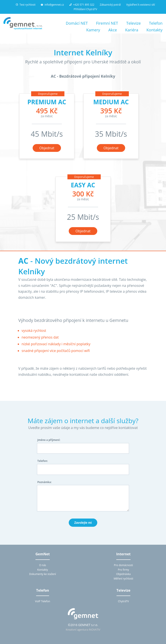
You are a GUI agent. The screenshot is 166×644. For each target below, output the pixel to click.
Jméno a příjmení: (49, 440)
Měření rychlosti (123, 579)
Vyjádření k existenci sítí (141, 5)
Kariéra (132, 30)
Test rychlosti (26, 5)
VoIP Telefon (43, 601)
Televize (133, 23)
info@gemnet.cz (52, 5)
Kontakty (155, 30)
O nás (43, 565)
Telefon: (43, 461)
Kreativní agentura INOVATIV (83, 630)
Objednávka (124, 574)
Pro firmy (123, 570)
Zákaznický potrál (110, 5)
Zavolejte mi (83, 523)
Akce (113, 30)
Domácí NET (77, 23)
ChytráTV (124, 601)
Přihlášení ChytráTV (85, 9)
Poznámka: (45, 482)
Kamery (93, 30)
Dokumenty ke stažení (43, 574)
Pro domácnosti (123, 565)
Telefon (156, 23)
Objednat (47, 148)
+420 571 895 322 (82, 5)
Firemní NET (107, 23)
